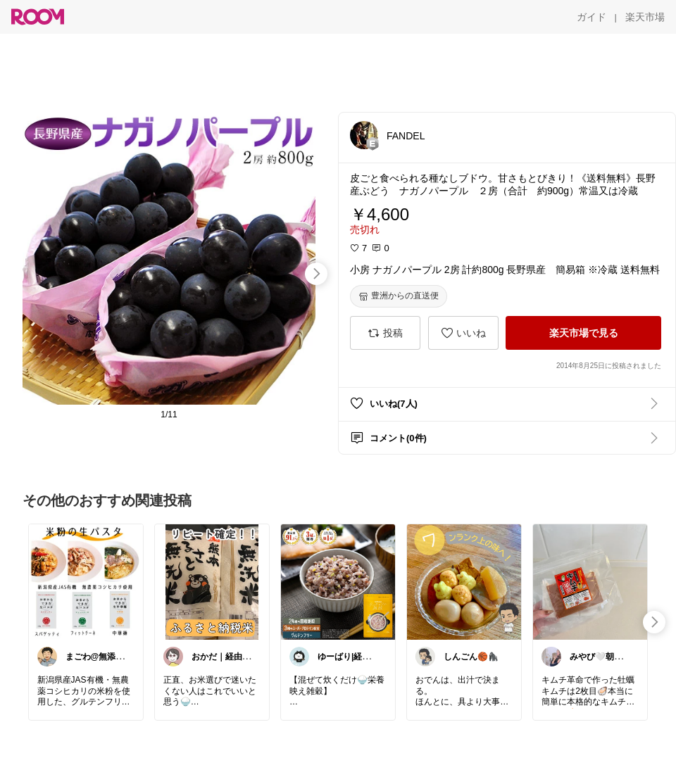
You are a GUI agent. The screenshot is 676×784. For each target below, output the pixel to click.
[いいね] (463, 333)
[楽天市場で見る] (583, 333)
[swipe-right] (316, 274)
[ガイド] (591, 17)
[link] (86, 581)
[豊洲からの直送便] (399, 296)
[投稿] (385, 333)
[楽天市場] (645, 17)
